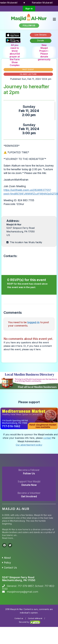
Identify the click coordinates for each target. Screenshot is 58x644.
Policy (6, 563)
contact (47, 438)
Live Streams (41, 35)
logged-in (33, 322)
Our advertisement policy (29, 445)
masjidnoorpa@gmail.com (23, 592)
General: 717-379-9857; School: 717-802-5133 (29, 587)
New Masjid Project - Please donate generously (44, 52)
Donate (41, 40)
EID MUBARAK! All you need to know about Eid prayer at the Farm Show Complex (15, 52)
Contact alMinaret (35, 618)
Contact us (19, 618)
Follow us (29, 25)
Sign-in (29, 9)
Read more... (8, 538)
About (6, 558)
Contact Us (10, 568)
